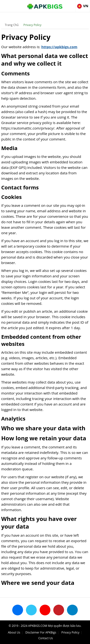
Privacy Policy (32, 25)
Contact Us (46, 638)
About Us (14, 632)
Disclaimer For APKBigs (41, 632)
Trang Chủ (12, 25)
